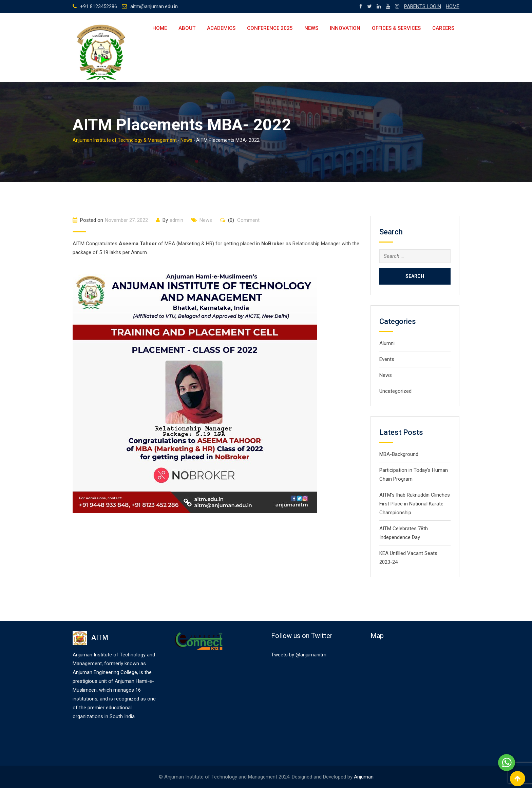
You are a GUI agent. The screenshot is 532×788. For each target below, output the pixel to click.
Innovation (345, 28)
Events (387, 359)
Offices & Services (396, 28)
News (311, 28)
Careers (443, 28)
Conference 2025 (270, 28)
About (187, 28)
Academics (221, 28)
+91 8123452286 (99, 6)
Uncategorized (395, 391)
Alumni (387, 343)
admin (176, 220)
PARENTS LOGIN (423, 6)
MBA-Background (399, 454)
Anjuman (364, 777)
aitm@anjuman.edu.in (154, 6)
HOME (453, 6)
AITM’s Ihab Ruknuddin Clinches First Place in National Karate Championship (415, 504)
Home (160, 28)
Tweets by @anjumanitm (299, 655)
